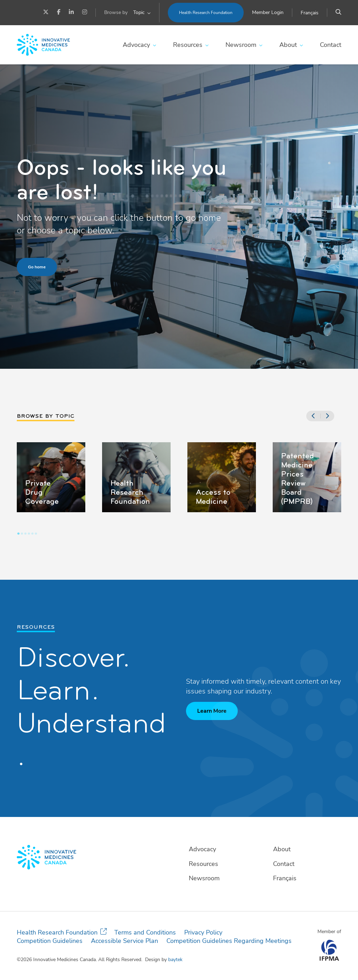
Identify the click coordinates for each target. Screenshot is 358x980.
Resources (188, 45)
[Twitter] (46, 13)
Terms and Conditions (145, 932)
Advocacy (136, 45)
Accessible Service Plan (124, 941)
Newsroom (241, 45)
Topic (139, 12)
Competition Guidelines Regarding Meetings (229, 941)
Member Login (268, 12)
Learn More (212, 711)
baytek (175, 960)
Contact (331, 45)
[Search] (338, 13)
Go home (37, 267)
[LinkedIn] (71, 13)
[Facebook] (59, 13)
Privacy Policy (203, 932)
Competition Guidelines (50, 941)
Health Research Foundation (206, 13)
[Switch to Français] (310, 13)
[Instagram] (85, 13)
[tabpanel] (51, 477)
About (288, 45)
